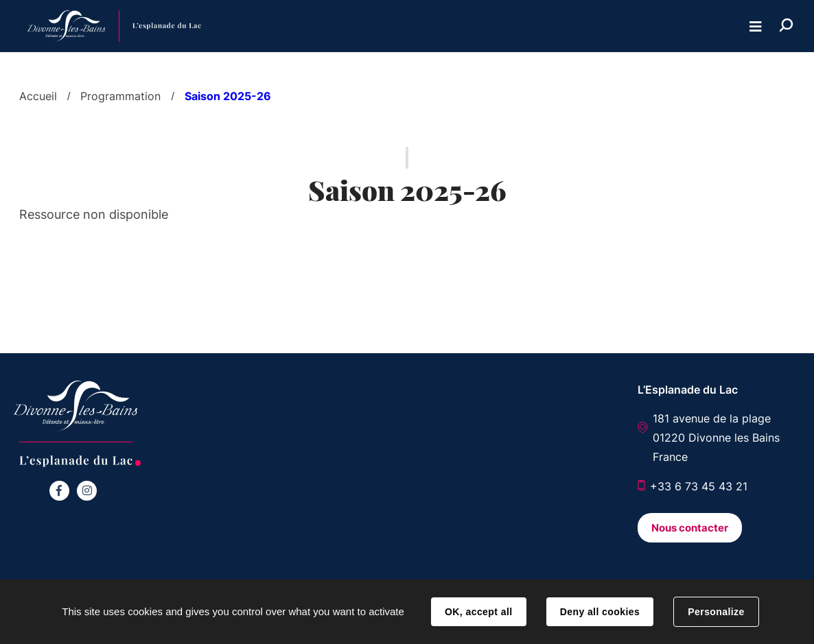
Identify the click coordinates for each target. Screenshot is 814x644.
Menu (756, 26)
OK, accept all (478, 612)
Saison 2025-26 (228, 96)
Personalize (716, 612)
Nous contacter (690, 528)
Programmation (120, 96)
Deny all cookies (600, 612)
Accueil (38, 96)
